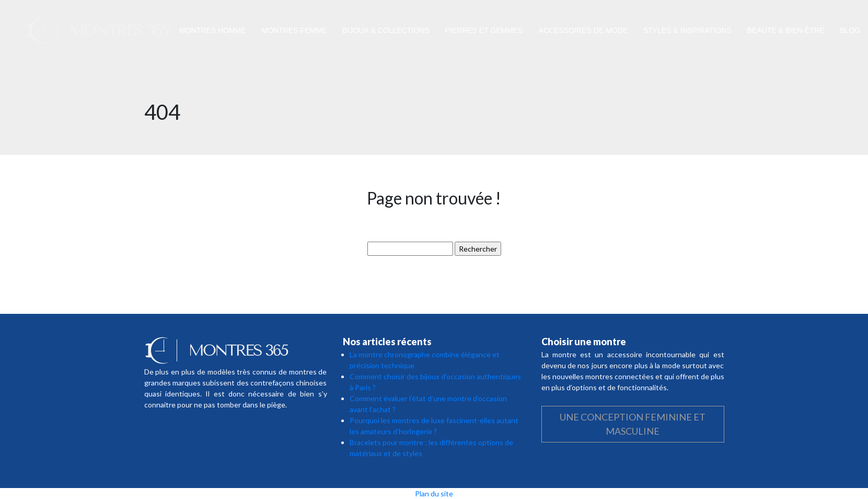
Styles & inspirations (687, 30)
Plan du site (434, 494)
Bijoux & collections (386, 30)
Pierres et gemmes (484, 30)
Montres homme (213, 30)
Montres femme (294, 30)
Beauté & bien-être (786, 30)
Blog (850, 30)
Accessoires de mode (583, 30)
